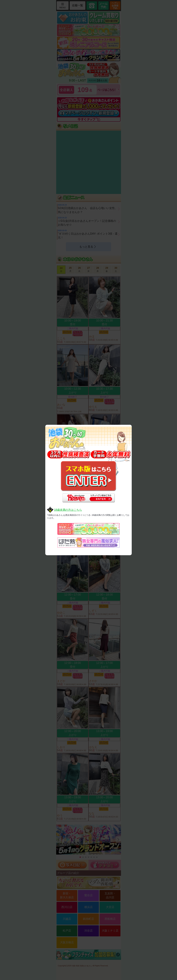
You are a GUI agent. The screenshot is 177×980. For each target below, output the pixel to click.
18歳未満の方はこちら (68, 510)
